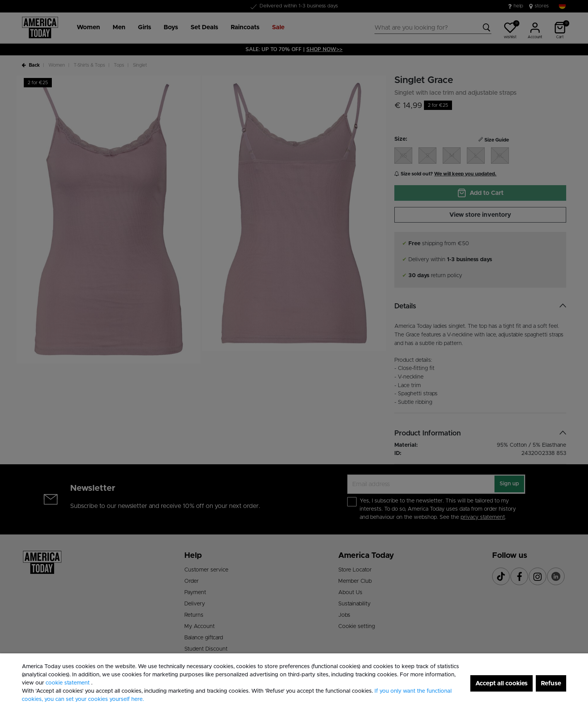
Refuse (551, 683)
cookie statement (68, 683)
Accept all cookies (501, 683)
